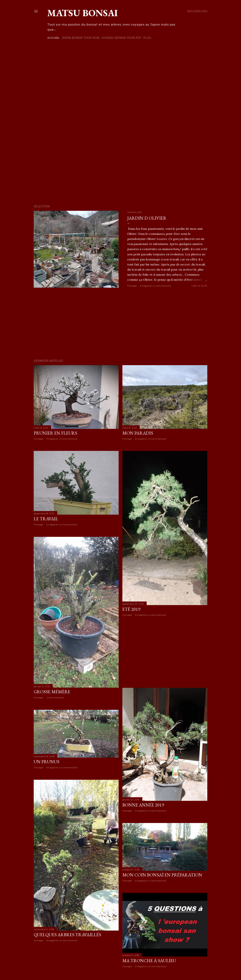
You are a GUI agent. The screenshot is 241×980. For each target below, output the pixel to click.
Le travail (46, 519)
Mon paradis (138, 433)
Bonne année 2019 (143, 805)
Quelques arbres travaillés (67, 935)
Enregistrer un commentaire (155, 286)
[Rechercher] (197, 11)
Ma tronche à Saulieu (149, 961)
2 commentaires (55, 697)
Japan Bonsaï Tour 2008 (81, 38)
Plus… (148, 38)
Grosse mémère (52, 692)
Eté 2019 (131, 609)
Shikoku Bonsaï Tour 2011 (121, 38)
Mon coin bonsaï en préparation (162, 875)
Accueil (53, 38)
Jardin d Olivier (147, 218)
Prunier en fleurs (55, 433)
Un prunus (47, 762)
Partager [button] (132, 286)
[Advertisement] (120, 323)
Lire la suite (199, 286)
